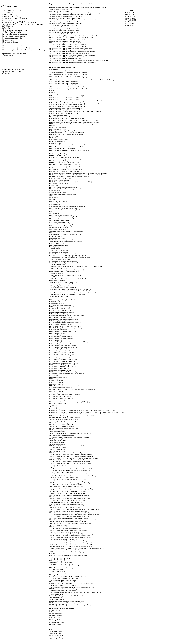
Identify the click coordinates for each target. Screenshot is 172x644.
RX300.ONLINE (131, 18)
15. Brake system (8, 40)
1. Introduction (8, 12)
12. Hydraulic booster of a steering (14, 34)
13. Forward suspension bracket (13, 36)
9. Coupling (6, 28)
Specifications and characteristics (14, 54)
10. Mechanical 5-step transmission (15, 30)
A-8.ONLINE (130, 14)
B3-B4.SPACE (130, 22)
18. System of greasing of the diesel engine (17, 46)
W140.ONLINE (130, 20)
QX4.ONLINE (130, 11)
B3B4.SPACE (130, 24)
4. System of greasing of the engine (15, 18)
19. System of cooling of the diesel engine (17, 48)
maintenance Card (9, 52)
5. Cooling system (9, 20)
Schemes (7, 74)
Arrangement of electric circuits (13, 70)
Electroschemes (7, 56)
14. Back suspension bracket (12, 38)
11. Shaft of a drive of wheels (13, 32)
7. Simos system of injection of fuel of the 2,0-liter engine (23, 24)
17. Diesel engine (8, 44)
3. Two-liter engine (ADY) (12, 16)
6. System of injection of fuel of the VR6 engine (19, 22)
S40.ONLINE (130, 13)
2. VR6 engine (7, 14)
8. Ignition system (9, 26)
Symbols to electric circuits (12, 72)
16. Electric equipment (10, 42)
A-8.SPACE (129, 26)
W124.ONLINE (130, 16)
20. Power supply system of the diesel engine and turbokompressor (26, 50)
